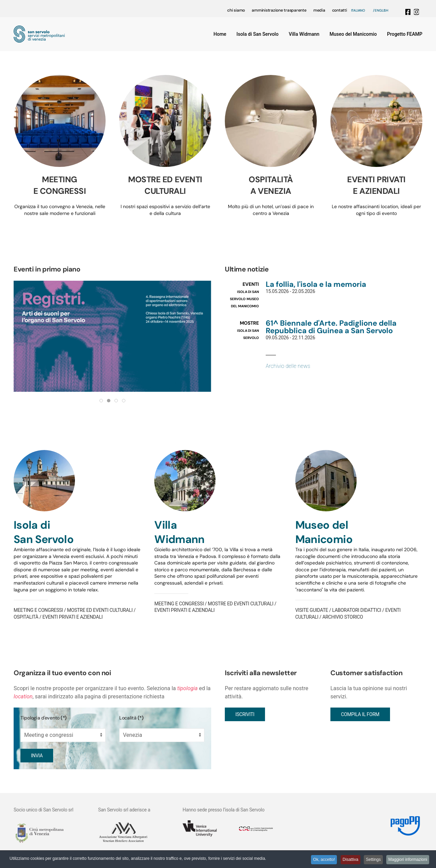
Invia (37, 756)
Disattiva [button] (345, 861)
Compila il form (360, 714)
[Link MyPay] (402, 824)
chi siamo (236, 10)
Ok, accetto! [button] (316, 861)
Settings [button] (370, 861)
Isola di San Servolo (44, 532)
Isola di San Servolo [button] (257, 34)
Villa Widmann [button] (304, 34)
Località (131, 718)
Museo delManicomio (324, 532)
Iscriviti (245, 714)
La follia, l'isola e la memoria (316, 284)
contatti (340, 10)
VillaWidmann (180, 532)
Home (220, 34)
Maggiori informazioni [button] (407, 861)
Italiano (358, 10)
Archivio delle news (288, 366)
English (381, 10)
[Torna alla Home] (39, 34)
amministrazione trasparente (279, 10)
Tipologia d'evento (44, 718)
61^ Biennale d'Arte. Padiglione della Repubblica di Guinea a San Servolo (331, 327)
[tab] (101, 401)
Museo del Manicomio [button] (353, 34)
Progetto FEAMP (405, 34)
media (319, 10)
